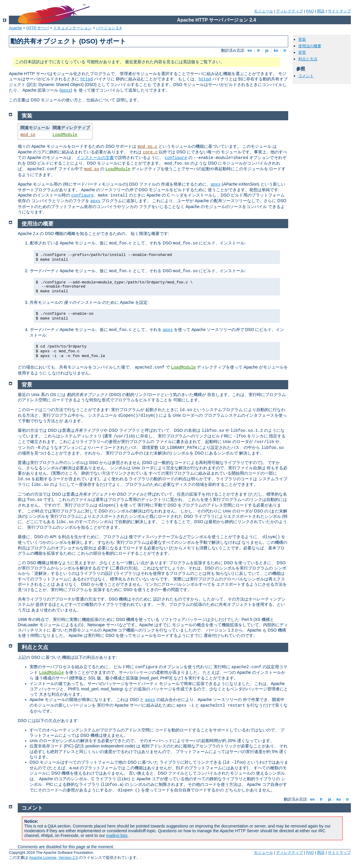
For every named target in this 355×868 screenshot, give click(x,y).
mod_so (28, 135)
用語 (321, 11)
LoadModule (65, 135)
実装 (302, 39)
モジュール (264, 11)
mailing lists (117, 835)
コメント (306, 76)
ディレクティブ (290, 11)
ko (276, 50)
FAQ (310, 11)
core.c (150, 152)
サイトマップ (339, 11)
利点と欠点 (308, 59)
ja (267, 50)
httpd (87, 79)
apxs (66, 90)
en (250, 50)
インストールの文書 (95, 158)
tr (285, 50)
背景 (302, 52)
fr (259, 50)
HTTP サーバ (38, 28)
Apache (15, 28)
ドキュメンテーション (72, 28)
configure (176, 158)
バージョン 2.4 (109, 28)
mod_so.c (147, 147)
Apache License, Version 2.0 (54, 858)
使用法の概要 (310, 46)
